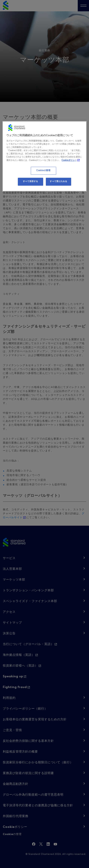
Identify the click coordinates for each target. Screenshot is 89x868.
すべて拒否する (31, 182)
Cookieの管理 (43, 171)
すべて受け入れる (58, 182)
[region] (44, 156)
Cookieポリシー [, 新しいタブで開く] (69, 161)
